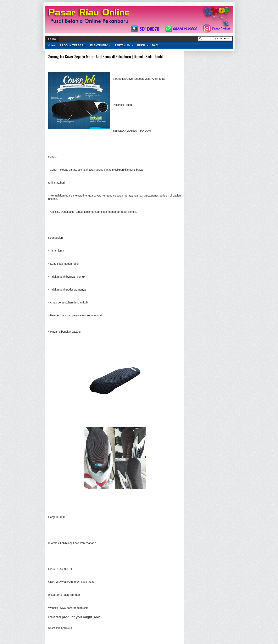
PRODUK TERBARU (73, 45)
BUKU (141, 45)
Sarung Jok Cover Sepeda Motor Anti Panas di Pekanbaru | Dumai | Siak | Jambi (105, 57)
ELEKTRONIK (99, 45)
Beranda (52, 39)
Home (51, 45)
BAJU (156, 45)
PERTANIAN (122, 45)
